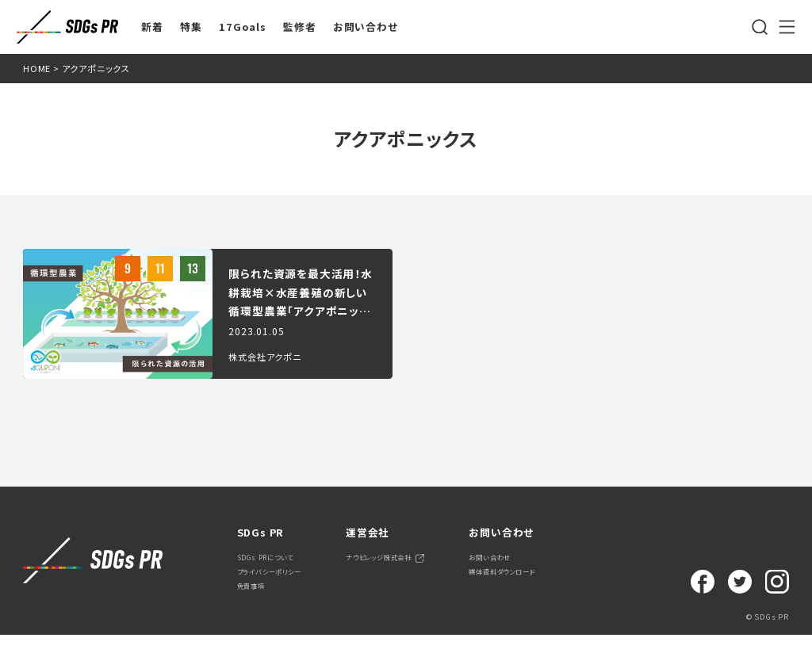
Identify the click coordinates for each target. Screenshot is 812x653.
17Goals (243, 27)
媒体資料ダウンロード (577, 581)
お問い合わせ (366, 27)
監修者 (299, 27)
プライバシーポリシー (284, 581)
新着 (152, 27)
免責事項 (257, 602)
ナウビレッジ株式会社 (423, 561)
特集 (191, 27)
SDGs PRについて (278, 561)
